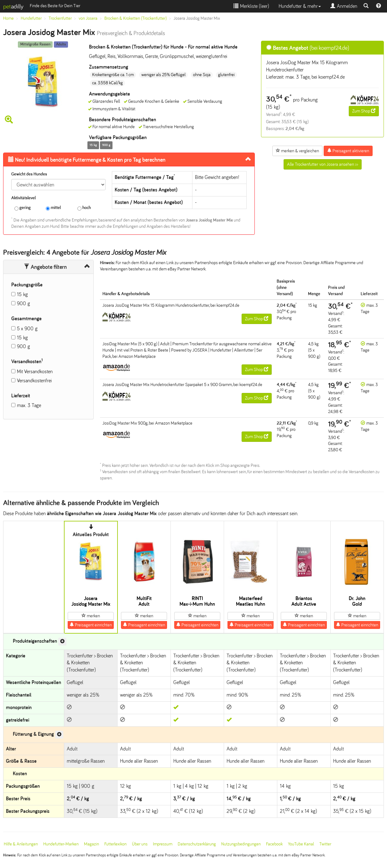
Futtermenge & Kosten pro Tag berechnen (87, 160)
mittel (53, 208)
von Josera (88, 18)
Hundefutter (31, 18)
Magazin (92, 844)
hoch (84, 208)
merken (91, 616)
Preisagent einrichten (91, 625)
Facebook (274, 844)
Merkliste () (251, 6)
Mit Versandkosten (35, 371)
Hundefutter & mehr (300, 6)
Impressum (163, 844)
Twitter (325, 844)
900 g (24, 303)
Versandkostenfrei (34, 381)
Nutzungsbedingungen (241, 844)
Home (8, 18)
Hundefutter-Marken (61, 844)
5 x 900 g (27, 329)
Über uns (140, 844)
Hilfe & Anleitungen (21, 844)
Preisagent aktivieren (348, 151)
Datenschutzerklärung (197, 844)
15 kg (22, 294)
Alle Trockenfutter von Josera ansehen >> (323, 164)
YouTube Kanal (301, 844)
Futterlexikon (115, 844)
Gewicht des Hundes (29, 174)
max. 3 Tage (29, 405)
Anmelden (344, 6)
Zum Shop (364, 111)
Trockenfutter (60, 18)
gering (23, 208)
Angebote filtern (45, 267)
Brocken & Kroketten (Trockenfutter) (136, 18)
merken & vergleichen (297, 151)
